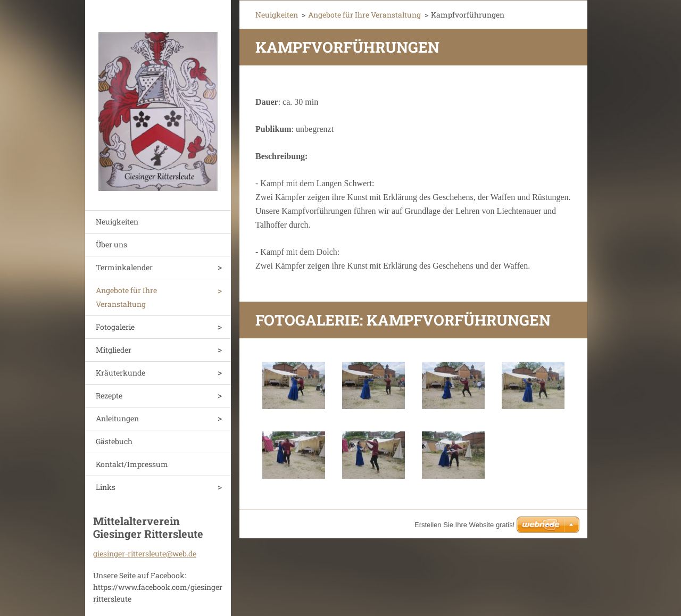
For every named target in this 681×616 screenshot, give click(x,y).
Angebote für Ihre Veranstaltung (126, 297)
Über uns (111, 244)
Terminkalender (124, 267)
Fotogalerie (115, 327)
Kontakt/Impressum (132, 464)
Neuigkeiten (117, 222)
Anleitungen (117, 418)
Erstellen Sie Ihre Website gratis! (464, 525)
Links (106, 487)
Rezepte (109, 396)
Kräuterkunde (121, 373)
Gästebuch (114, 441)
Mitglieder (114, 350)
